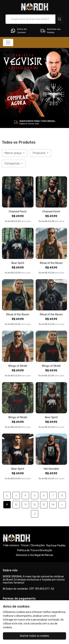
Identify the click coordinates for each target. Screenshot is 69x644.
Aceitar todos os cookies (34, 636)
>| (35, 514)
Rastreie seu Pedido (50, 31)
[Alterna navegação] (8, 42)
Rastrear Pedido (56, 546)
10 (16, 505)
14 (53, 505)
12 (34, 505)
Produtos (39, 153)
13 (44, 505)
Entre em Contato (19, 31)
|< (7, 496)
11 (25, 505)
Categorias (13, 163)
